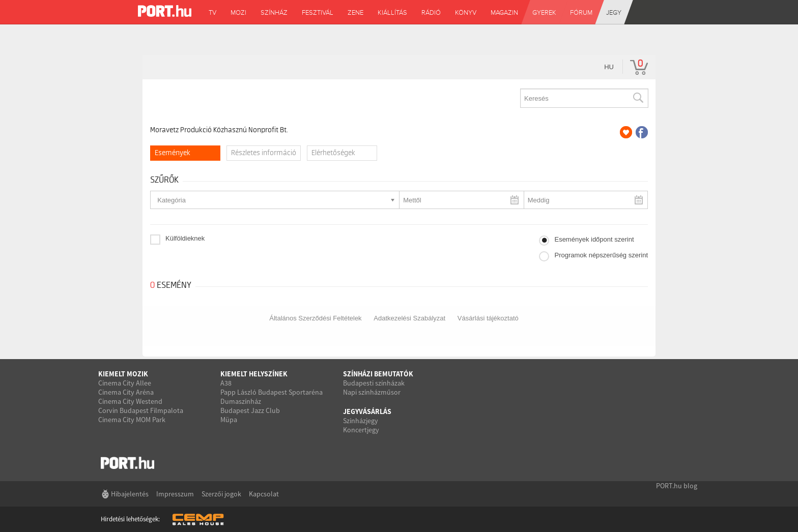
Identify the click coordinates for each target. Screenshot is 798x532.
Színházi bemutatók (378, 374)
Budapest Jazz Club (250, 410)
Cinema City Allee (125, 383)
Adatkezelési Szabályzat (409, 318)
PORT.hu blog (677, 486)
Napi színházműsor (372, 392)
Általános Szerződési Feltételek (315, 318)
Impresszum (175, 494)
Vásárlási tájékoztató (488, 318)
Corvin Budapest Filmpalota (141, 410)
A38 (226, 383)
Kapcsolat (264, 494)
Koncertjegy (361, 430)
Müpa (229, 420)
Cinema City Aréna (126, 392)
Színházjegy (361, 421)
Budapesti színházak (374, 383)
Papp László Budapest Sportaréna (272, 392)
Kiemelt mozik (123, 374)
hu (609, 67)
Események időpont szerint (594, 239)
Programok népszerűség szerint (601, 255)
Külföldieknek (185, 238)
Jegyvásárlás (367, 411)
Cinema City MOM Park (132, 420)
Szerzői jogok (221, 494)
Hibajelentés (130, 494)
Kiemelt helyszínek (254, 374)
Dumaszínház (241, 401)
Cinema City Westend (130, 401)
